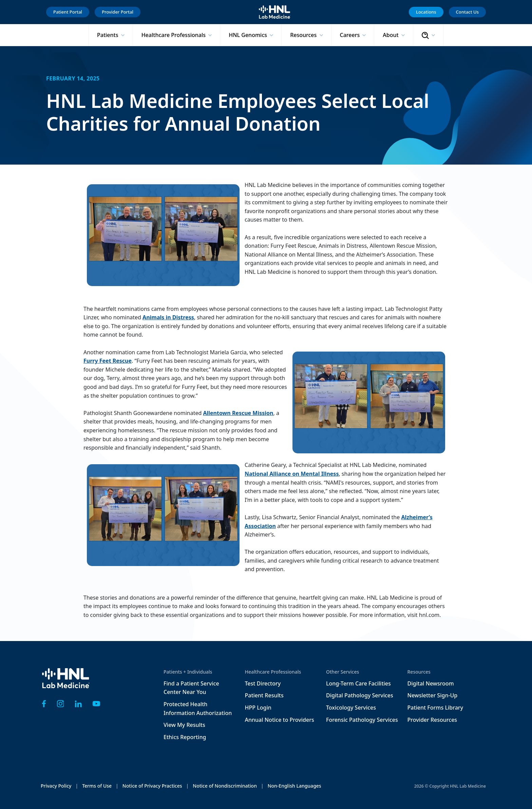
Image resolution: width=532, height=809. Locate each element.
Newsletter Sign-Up (433, 695)
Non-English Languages (294, 786)
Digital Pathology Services (360, 695)
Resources (304, 35)
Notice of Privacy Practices (152, 786)
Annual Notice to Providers (280, 720)
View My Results (184, 725)
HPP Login (258, 708)
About (391, 35)
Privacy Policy (56, 786)
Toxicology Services (351, 708)
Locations (426, 12)
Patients (108, 35)
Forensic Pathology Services (362, 720)
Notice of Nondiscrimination (225, 786)
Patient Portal (68, 12)
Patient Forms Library (435, 708)
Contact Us (467, 12)
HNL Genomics (249, 35)
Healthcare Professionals (174, 35)
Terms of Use (97, 786)
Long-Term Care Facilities (358, 683)
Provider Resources (432, 720)
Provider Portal (118, 12)
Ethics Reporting (185, 737)
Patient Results (264, 695)
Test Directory (263, 683)
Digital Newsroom (431, 683)
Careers (351, 35)
